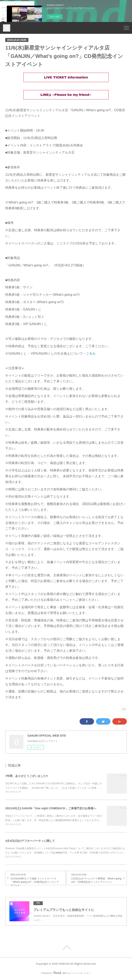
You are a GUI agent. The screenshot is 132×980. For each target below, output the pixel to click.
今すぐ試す (55, 17)
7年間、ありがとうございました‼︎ (26, 776)
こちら (91, 354)
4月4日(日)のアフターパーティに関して (30, 841)
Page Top (66, 948)
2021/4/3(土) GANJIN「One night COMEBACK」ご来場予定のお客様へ (51, 808)
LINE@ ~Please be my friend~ (66, 95)
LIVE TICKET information (66, 77)
